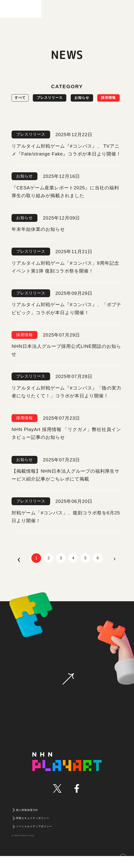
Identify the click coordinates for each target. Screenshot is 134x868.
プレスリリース (60, 98)
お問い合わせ (68, 691)
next (126, 572)
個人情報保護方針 (27, 822)
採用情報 (25, 112)
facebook (77, 800)
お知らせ (99, 98)
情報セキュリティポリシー (33, 830)
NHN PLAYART (67, 774)
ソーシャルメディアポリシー (34, 838)
